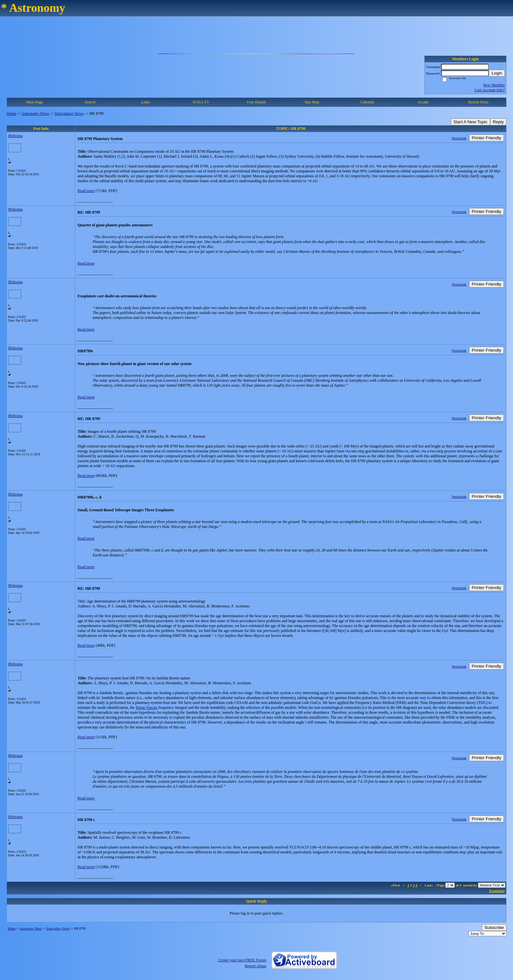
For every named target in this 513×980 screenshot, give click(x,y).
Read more (86, 191)
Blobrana (15, 136)
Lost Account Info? (490, 90)
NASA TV (201, 102)
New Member (494, 85)
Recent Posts (478, 102)
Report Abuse (256, 966)
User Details (256, 102)
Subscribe (494, 927)
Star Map (312, 102)
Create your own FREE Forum (242, 960)
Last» (429, 885)
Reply (498, 122)
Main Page (35, 102)
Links (145, 102)
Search (90, 102)
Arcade (423, 102)
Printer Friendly (486, 138)
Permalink (459, 138)
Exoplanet (497, 891)
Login (497, 73)
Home (11, 114)
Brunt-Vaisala (147, 708)
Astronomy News (35, 114)
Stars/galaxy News (69, 114)
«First (396, 885)
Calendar (367, 102)
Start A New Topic (470, 122)
